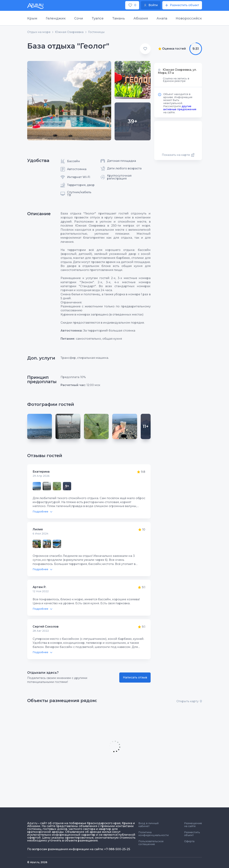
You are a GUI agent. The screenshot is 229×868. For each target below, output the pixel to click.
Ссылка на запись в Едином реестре (176, 80)
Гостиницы (96, 32)
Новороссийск (189, 18)
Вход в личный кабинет (148, 825)
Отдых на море (39, 32)
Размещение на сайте (193, 825)
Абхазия (141, 18)
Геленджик (56, 18)
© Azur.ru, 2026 (37, 862)
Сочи (79, 18)
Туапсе (98, 18)
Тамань (119, 18)
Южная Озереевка (69, 32)
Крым (32, 18)
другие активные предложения (180, 108)
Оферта (189, 841)
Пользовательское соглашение (151, 843)
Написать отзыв (135, 677)
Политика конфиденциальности (154, 834)
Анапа (162, 18)
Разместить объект (192, 834)
